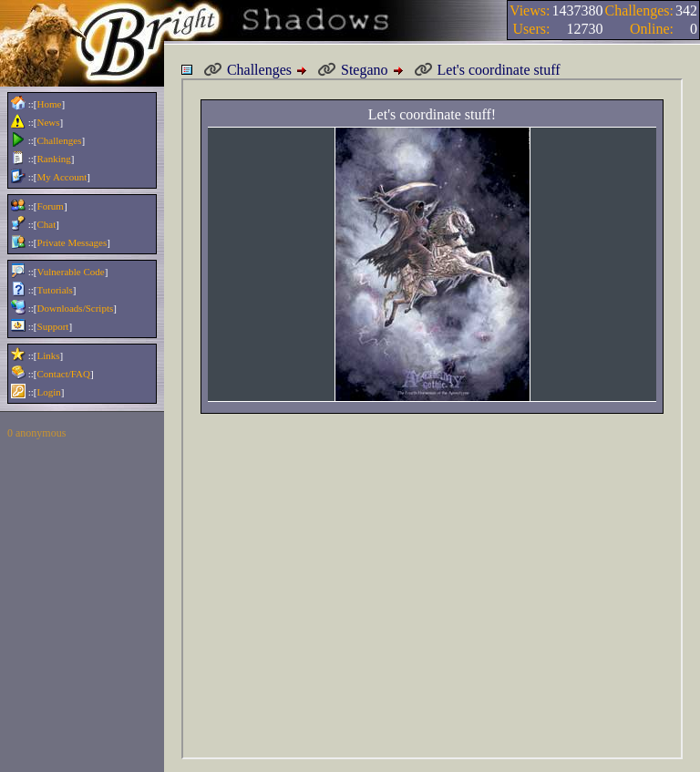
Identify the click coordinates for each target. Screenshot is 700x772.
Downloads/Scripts (76, 308)
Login (49, 392)
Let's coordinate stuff (487, 70)
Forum (51, 206)
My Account (62, 177)
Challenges (60, 140)
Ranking (54, 159)
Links (49, 355)
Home (50, 104)
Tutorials (55, 290)
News (49, 122)
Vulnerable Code (71, 272)
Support (53, 326)
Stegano (353, 70)
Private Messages (72, 242)
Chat (47, 224)
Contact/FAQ (64, 374)
